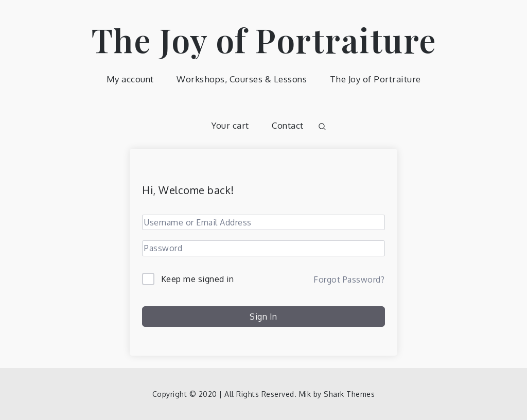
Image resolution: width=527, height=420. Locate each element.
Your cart (230, 125)
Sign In (263, 317)
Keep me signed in (198, 279)
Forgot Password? (349, 279)
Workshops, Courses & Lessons (242, 79)
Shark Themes (349, 394)
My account (130, 79)
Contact (288, 125)
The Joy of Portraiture (264, 39)
